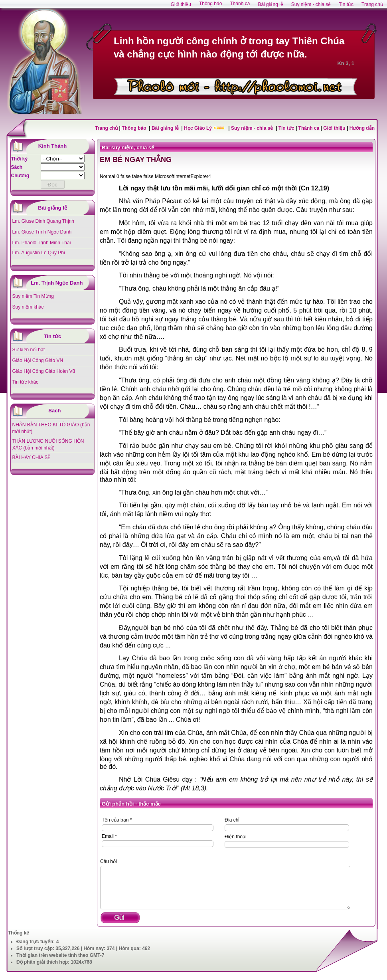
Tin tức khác (26, 382)
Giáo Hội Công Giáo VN (38, 360)
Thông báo (135, 128)
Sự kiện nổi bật (29, 350)
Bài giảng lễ (166, 128)
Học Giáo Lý (198, 128)
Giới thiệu (334, 128)
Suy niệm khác (28, 307)
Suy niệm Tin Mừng (33, 296)
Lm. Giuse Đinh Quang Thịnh (43, 221)
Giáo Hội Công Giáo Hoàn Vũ (44, 371)
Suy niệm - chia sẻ (253, 128)
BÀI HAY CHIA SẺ (32, 457)
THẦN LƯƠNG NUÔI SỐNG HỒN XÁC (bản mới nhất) (48, 444)
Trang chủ (106, 128)
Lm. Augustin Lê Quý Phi (39, 253)
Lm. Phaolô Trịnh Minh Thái (42, 243)
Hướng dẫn (362, 128)
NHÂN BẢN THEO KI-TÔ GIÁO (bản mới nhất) (51, 428)
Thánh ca (309, 128)
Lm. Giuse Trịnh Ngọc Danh (42, 232)
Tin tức (287, 128)
